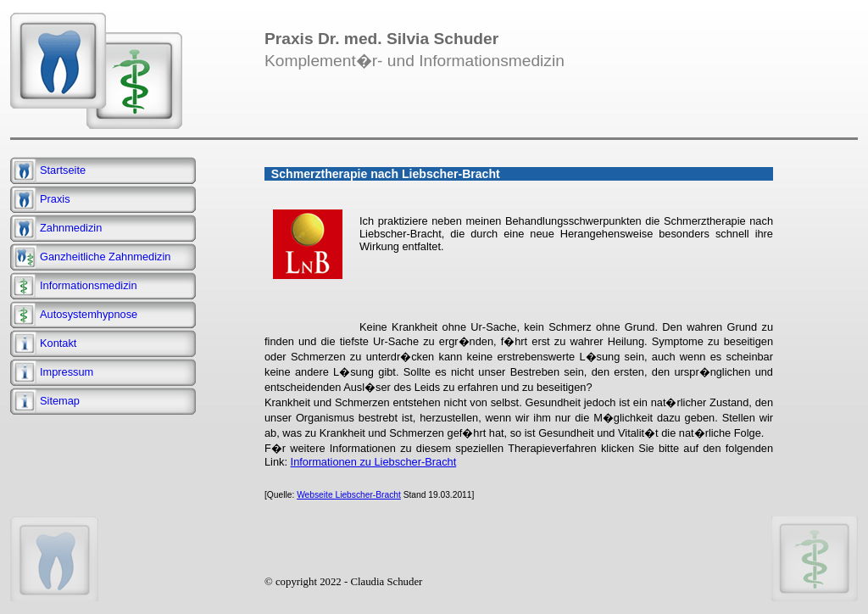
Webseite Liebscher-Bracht (349, 495)
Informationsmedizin (89, 285)
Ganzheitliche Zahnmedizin (105, 257)
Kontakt (58, 343)
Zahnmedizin (71, 228)
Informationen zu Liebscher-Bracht (374, 462)
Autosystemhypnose (89, 314)
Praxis (55, 199)
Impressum (67, 372)
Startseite (63, 170)
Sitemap (60, 401)
